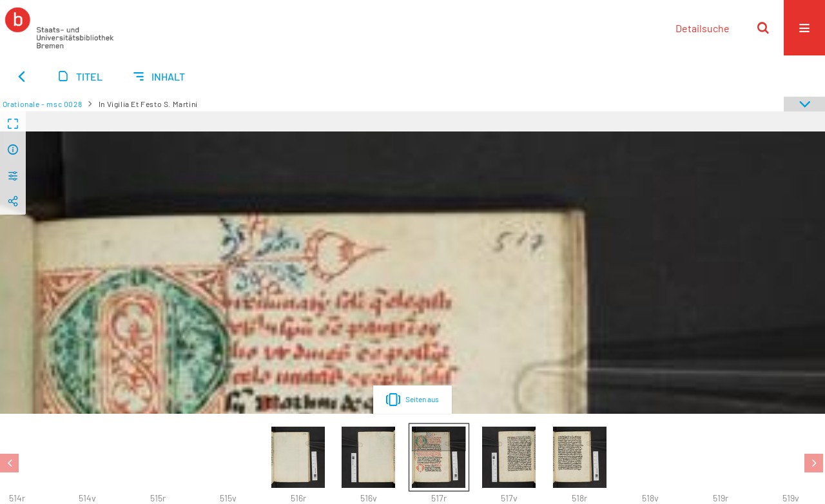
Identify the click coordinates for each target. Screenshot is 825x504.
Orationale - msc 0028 (43, 104)
